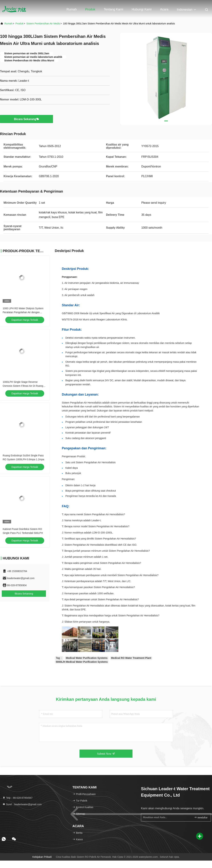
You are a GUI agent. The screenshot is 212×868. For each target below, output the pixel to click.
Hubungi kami (142, 9)
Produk (90, 9)
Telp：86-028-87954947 (17, 798)
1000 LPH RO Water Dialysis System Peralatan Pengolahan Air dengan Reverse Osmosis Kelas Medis (23, 312)
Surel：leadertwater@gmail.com (22, 804)
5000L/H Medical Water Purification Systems (82, 662)
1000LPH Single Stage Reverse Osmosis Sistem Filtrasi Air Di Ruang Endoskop (23, 386)
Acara (164, 9)
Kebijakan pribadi (42, 857)
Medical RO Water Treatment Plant (131, 658)
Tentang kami (113, 9)
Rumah (72, 9)
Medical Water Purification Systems (87, 658)
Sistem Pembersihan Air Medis (43, 24)
